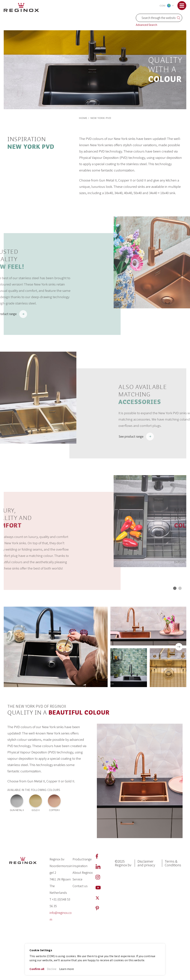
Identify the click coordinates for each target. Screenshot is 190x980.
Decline (52, 969)
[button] (166, 6)
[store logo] (21, 7)
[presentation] (179, 647)
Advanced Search (146, 25)
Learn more (67, 969)
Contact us (80, 886)
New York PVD (101, 118)
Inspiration (80, 866)
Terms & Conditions (173, 863)
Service (77, 879)
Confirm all (37, 969)
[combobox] (159, 18)
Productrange (82, 859)
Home (83, 118)
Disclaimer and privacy (146, 863)
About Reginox (83, 873)
